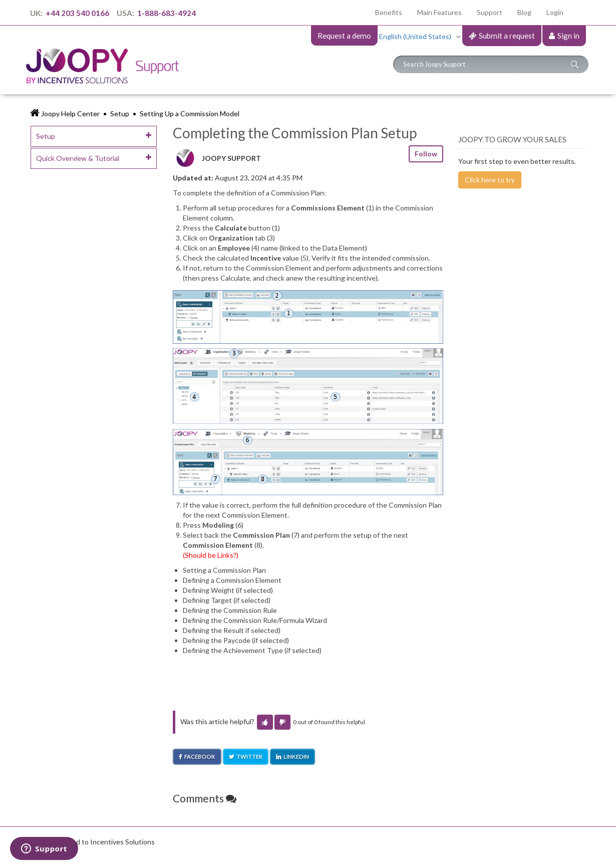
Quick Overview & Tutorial (78, 158)
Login (555, 12)
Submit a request (507, 36)
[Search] (491, 64)
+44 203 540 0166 (77, 13)
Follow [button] (426, 154)
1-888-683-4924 (166, 13)
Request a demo (344, 36)
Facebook (200, 756)
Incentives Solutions (122, 842)
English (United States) (416, 36)
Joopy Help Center (70, 114)
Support (490, 12)
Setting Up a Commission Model (190, 114)
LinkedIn (296, 756)
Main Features (439, 12)
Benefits (392, 12)
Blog (524, 12)
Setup (120, 114)
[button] (265, 722)
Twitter (249, 756)
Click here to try (490, 180)
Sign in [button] (568, 36)
